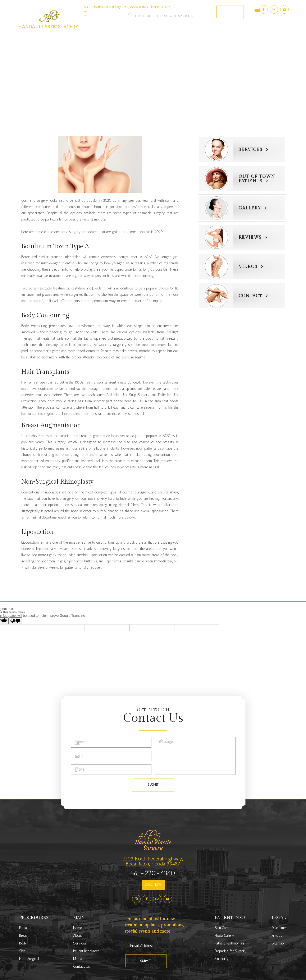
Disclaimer (279, 928)
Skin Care (222, 928)
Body (23, 943)
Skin (22, 951)
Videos (248, 267)
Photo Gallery (188, 36)
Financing (222, 959)
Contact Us (240, 36)
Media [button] (216, 36)
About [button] (91, 36)
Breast (24, 935)
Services (251, 150)
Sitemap (278, 943)
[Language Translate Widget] (251, 8)
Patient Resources (86, 951)
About (78, 935)
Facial (23, 928)
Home (78, 928)
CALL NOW (153, 885)
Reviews (250, 237)
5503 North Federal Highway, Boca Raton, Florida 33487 (127, 7)
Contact (250, 296)
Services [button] (114, 36)
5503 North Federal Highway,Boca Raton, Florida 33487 (153, 861)
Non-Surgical (29, 959)
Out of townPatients (257, 179)
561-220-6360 (108, 14)
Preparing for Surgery (231, 951)
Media (78, 959)
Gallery (250, 208)
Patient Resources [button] (149, 36)
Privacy (277, 935)
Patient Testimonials (230, 943)
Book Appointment (230, 12)
